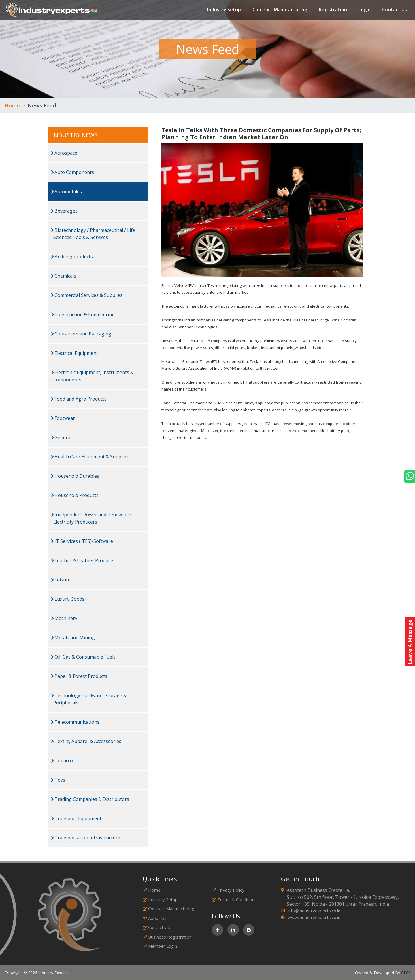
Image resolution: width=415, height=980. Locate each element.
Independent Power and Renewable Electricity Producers (91, 518)
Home (12, 105)
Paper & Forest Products (79, 676)
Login (365, 10)
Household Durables (75, 476)
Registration (333, 10)
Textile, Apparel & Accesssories (86, 741)
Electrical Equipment (74, 353)
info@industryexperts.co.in (314, 911)
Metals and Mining (73, 638)
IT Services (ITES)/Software (82, 541)
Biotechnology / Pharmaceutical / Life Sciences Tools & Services (93, 234)
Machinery (64, 618)
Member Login (160, 946)
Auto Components (72, 172)
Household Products (75, 495)
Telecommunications (75, 722)
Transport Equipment (76, 818)
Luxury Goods (68, 599)
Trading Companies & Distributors (90, 799)
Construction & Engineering (83, 314)
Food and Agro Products (79, 399)
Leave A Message (410, 642)
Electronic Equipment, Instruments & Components (92, 376)
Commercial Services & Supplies (87, 295)
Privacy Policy (228, 890)
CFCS (406, 973)
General (61, 437)
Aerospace (64, 153)
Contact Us (395, 10)
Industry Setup (224, 10)
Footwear (63, 418)
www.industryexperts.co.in (314, 917)
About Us (155, 918)
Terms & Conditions (234, 899)
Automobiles (66, 192)
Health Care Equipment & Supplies (90, 457)
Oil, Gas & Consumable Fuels (83, 657)
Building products (72, 257)
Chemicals (64, 276)
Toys (58, 780)
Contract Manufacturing (280, 10)
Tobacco (62, 761)
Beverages (64, 211)
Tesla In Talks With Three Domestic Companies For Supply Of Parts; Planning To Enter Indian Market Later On (261, 133)
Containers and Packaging (81, 334)
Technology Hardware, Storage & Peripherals (89, 699)
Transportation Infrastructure (86, 838)
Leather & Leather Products (83, 560)
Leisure (61, 580)
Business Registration (167, 937)
